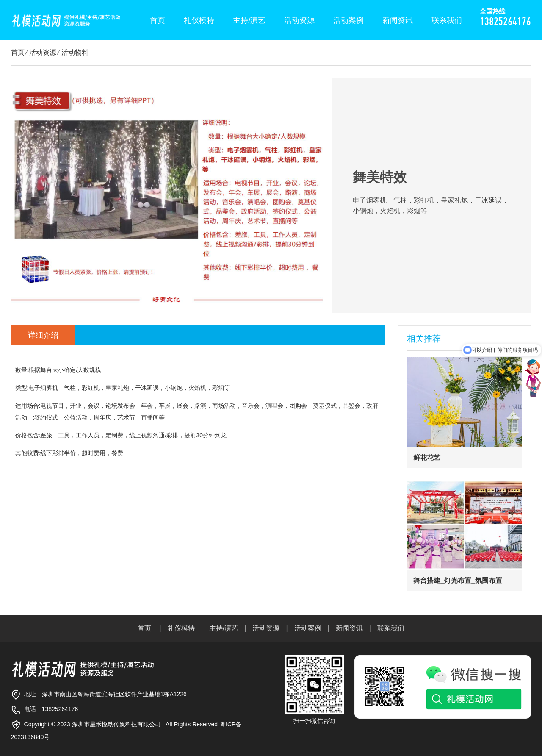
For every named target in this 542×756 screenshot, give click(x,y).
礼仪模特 (199, 20)
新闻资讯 (398, 20)
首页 (158, 20)
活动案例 (348, 20)
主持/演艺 (249, 20)
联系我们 (447, 20)
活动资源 (299, 20)
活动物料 (75, 52)
